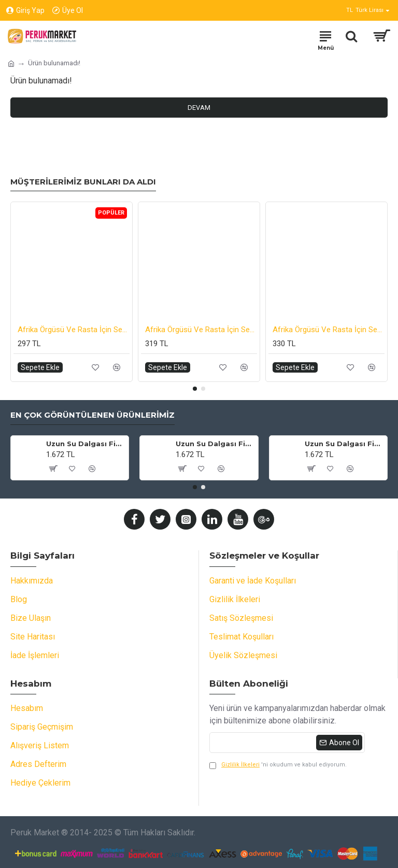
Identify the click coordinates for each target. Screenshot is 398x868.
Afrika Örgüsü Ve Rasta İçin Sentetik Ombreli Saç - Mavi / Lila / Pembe (329, 330)
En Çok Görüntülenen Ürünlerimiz (93, 415)
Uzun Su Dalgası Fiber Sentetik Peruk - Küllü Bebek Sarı (86, 444)
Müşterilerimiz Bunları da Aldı (83, 182)
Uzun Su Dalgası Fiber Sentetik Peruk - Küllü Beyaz (215, 444)
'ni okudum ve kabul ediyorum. (278, 765)
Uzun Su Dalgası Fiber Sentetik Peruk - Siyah (344, 444)
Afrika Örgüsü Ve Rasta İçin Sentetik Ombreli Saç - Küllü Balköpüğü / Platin (201, 330)
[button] (195, 389)
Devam (199, 108)
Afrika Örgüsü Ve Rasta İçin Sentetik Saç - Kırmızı (74, 330)
